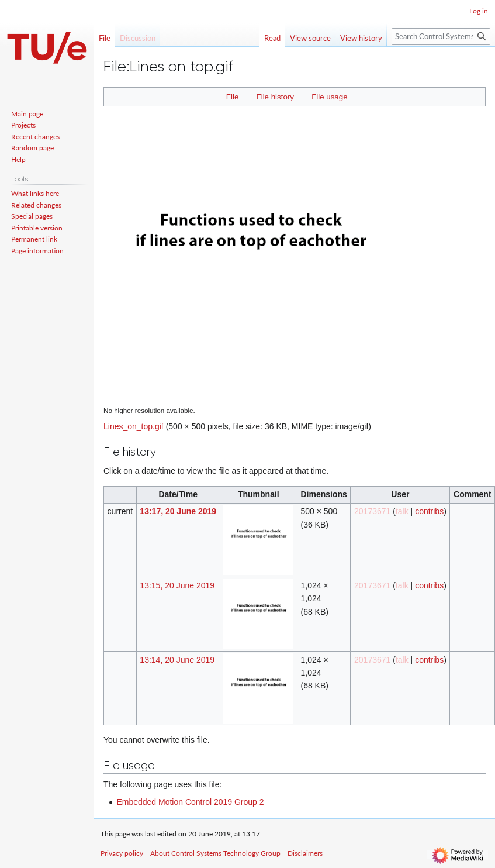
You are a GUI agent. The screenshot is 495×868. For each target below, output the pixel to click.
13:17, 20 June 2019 (178, 511)
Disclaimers (305, 853)
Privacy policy (122, 853)
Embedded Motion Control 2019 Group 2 (190, 802)
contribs (429, 511)
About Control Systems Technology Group (215, 853)
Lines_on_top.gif (134, 426)
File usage (329, 97)
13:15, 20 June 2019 (177, 585)
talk (402, 511)
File (232, 97)
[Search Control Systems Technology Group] (441, 37)
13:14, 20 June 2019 (177, 660)
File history (275, 97)
